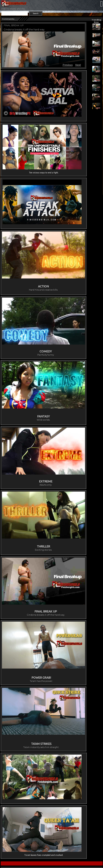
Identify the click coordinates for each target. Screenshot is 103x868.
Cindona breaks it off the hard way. (24, 30)
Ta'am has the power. (41, 681)
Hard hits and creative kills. (43, 290)
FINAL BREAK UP (14, 25)
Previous (68, 65)
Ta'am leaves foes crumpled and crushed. (44, 855)
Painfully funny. (46, 355)
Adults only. (46, 485)
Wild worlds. (43, 420)
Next (78, 65)
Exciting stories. (43, 550)
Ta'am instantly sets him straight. (41, 747)
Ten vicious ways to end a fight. (44, 173)
